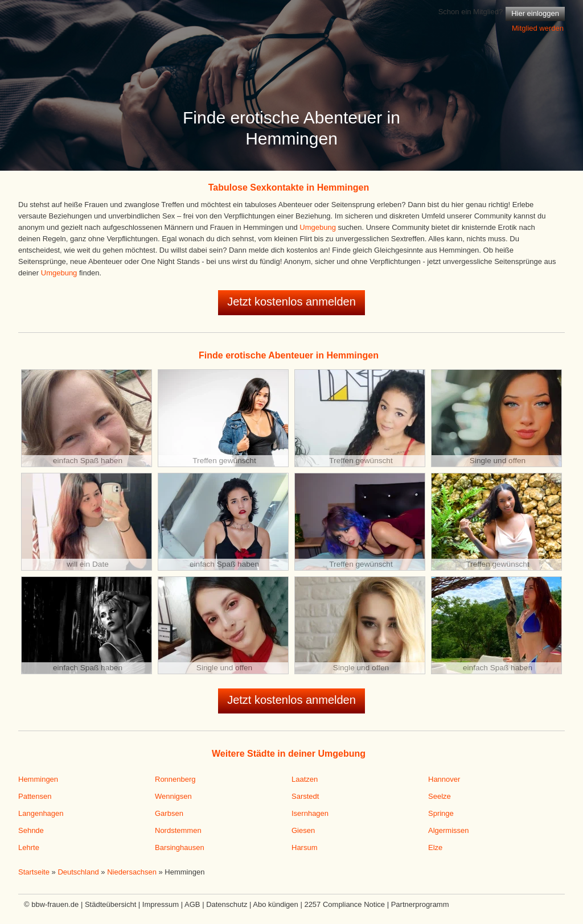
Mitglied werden (538, 28)
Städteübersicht (110, 904)
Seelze (440, 796)
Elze (435, 847)
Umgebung (318, 227)
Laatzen (305, 779)
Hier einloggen (535, 13)
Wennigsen (173, 796)
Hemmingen (38, 779)
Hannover (444, 779)
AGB (192, 904)
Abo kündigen (276, 904)
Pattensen (35, 796)
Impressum (161, 904)
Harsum (305, 847)
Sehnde (31, 830)
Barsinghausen (180, 847)
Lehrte (29, 847)
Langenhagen (41, 813)
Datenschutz (227, 904)
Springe (441, 813)
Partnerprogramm (420, 904)
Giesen (303, 830)
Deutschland (78, 872)
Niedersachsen (132, 872)
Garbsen (169, 813)
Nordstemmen (178, 830)
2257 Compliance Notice (344, 904)
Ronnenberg (175, 779)
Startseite (34, 872)
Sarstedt (305, 796)
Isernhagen (310, 813)
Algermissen (449, 830)
